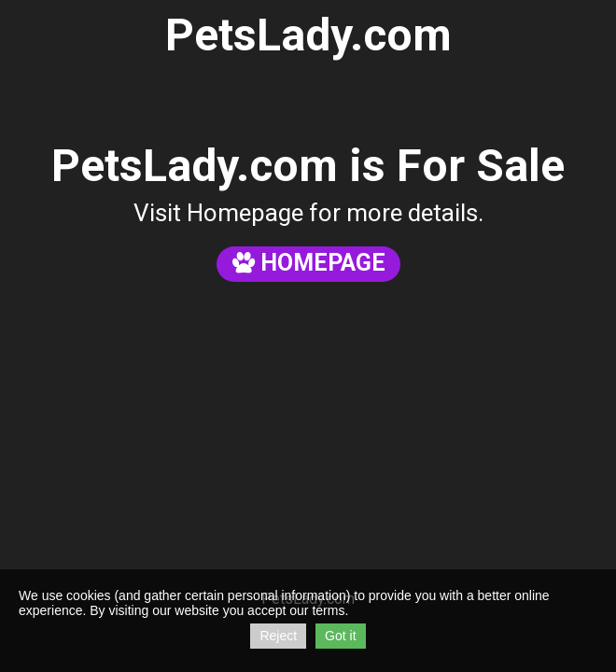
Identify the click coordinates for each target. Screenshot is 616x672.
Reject (278, 636)
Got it (340, 636)
